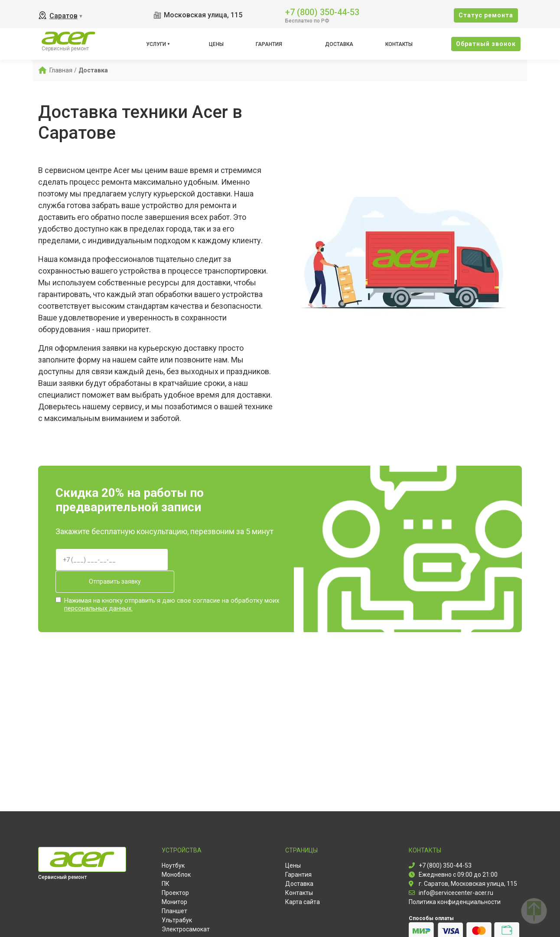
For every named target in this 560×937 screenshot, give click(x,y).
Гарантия (269, 44)
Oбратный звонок (486, 44)
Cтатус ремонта (486, 15)
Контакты (399, 44)
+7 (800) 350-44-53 (322, 11)
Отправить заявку (112, 581)
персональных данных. (98, 608)
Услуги (156, 44)
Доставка (339, 44)
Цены (216, 44)
